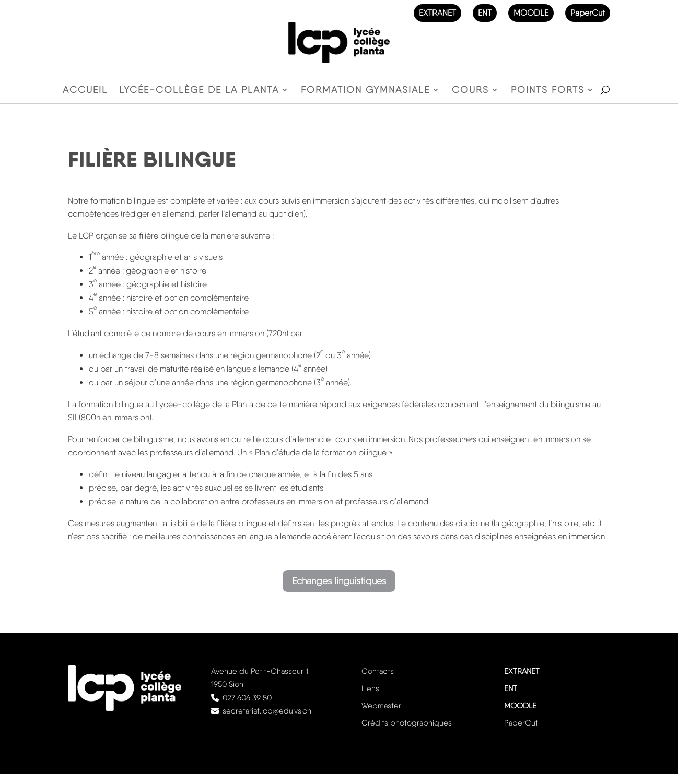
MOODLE (531, 13)
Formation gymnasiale (365, 91)
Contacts (378, 671)
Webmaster (381, 706)
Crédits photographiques (407, 723)
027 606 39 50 (247, 698)
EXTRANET (437, 13)
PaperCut (588, 13)
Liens (370, 688)
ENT (485, 13)
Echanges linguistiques (339, 581)
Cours (470, 91)
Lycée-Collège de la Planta (199, 91)
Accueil (85, 91)
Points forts (548, 91)
